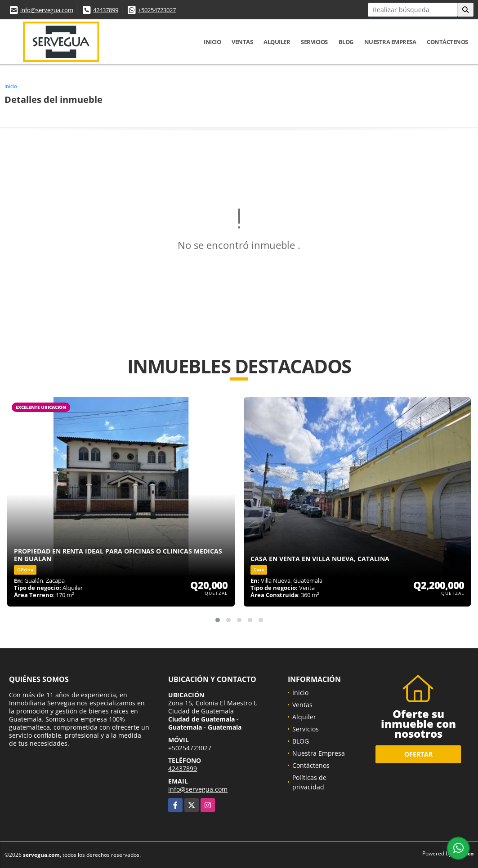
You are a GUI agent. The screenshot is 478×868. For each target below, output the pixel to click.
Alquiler (277, 42)
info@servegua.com (47, 10)
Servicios (314, 42)
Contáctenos (447, 42)
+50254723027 (157, 10)
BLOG (346, 42)
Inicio (212, 42)
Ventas (242, 42)
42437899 (106, 10)
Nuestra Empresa (390, 42)
